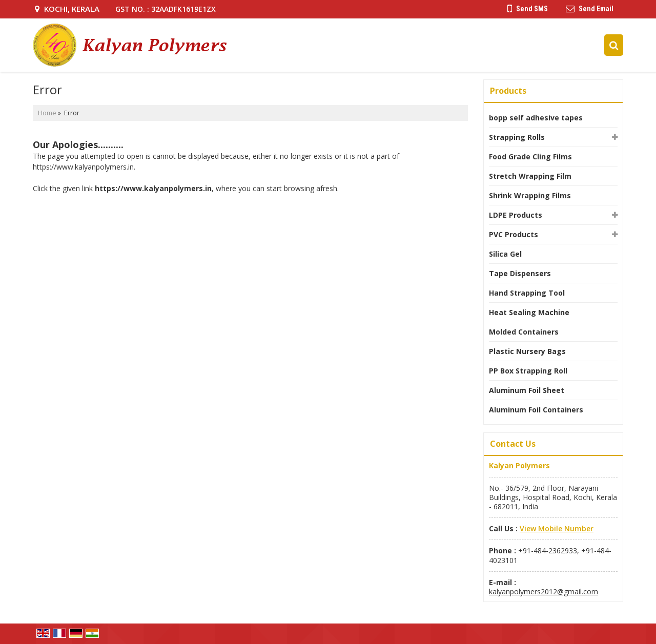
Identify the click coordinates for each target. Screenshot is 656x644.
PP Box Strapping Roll (528, 371)
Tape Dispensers (520, 273)
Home (47, 113)
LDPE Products (516, 215)
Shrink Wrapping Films (530, 195)
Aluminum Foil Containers (536, 410)
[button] (557, 528)
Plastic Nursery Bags (527, 351)
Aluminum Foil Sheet (527, 390)
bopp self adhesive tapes (536, 118)
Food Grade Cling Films (530, 157)
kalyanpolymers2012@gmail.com (544, 591)
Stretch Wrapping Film (530, 176)
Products (508, 91)
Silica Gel (505, 254)
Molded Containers (524, 332)
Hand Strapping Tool (527, 293)
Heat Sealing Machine (529, 312)
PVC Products (514, 234)
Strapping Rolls (517, 137)
